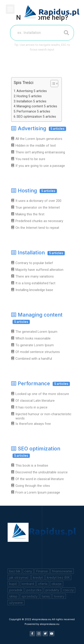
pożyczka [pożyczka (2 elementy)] (34, 590)
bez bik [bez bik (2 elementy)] (15, 571)
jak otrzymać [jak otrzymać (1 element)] (19, 577)
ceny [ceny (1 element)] (28, 571)
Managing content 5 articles (37, 106)
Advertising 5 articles (32, 91)
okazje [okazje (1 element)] (57, 584)
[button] (10, 9)
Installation (38, 253)
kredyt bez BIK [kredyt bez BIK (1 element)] (58, 577)
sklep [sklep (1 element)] (13, 596)
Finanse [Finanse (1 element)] (42, 571)
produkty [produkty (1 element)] (52, 590)
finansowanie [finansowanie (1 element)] (62, 571)
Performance (41, 383)
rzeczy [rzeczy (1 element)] (68, 590)
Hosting (34, 191)
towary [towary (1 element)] (59, 596)
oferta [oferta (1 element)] (43, 584)
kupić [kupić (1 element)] (13, 584)
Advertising (39, 128)
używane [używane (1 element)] (16, 603)
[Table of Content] (54, 84)
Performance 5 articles (33, 111)
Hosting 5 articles (29, 96)
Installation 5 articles (31, 101)
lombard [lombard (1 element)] (28, 584)
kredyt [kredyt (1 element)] (38, 577)
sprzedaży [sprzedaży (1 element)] (30, 596)
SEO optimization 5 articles (36, 117)
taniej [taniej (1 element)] (46, 596)
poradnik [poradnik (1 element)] (16, 590)
